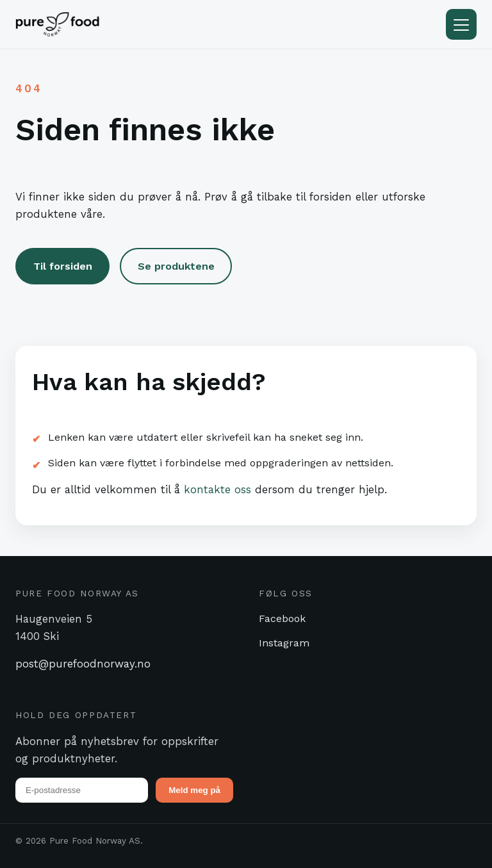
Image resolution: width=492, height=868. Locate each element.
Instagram (284, 643)
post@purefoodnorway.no (83, 664)
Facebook (282, 618)
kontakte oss (217, 489)
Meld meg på (194, 790)
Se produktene (176, 266)
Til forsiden (63, 266)
